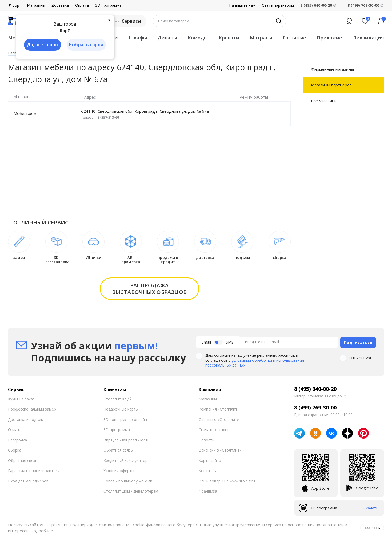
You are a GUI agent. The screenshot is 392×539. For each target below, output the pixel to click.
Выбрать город (86, 45)
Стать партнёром (278, 5)
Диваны (167, 38)
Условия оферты (119, 470)
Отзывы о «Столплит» (219, 418)
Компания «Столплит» (219, 408)
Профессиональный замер (32, 408)
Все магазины (324, 101)
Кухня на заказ (21, 398)
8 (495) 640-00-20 (315, 388)
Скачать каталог (214, 429)
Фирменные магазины (332, 69)
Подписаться (358, 342)
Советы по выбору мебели (128, 480)
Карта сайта (210, 459)
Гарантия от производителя (34, 470)
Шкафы (138, 38)
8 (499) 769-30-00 (363, 5)
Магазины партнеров (331, 85)
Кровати (229, 38)
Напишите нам (242, 5)
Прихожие (329, 38)
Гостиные (294, 38)
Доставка (60, 5)
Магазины (36, 5)
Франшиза (208, 490)
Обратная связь (23, 459)
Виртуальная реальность (127, 439)
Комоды (198, 38)
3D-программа (108, 5)
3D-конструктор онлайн (125, 418)
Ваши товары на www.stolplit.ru (227, 480)
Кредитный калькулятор (125, 459)
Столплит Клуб (117, 398)
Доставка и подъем (26, 418)
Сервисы (128, 21)
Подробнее (42, 531)
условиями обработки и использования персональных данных (255, 362)
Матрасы (261, 38)
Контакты (208, 470)
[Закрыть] (109, 20)
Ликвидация (368, 38)
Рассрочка (17, 439)
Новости (207, 439)
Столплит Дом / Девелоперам (131, 490)
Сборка (15, 449)
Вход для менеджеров (28, 480)
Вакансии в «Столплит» (220, 449)
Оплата (82, 5)
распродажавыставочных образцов (149, 289)
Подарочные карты (121, 408)
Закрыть (371, 528)
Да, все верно (42, 45)
